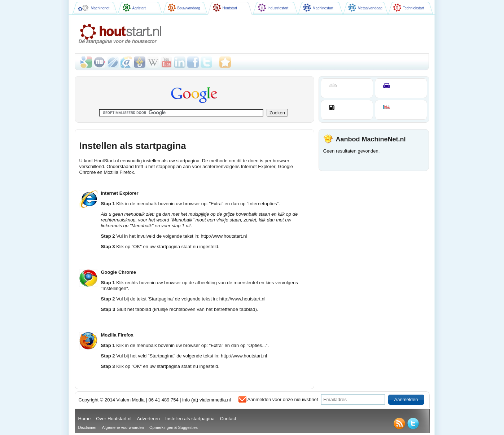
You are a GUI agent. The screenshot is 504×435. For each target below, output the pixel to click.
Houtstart (225, 8)
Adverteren (148, 419)
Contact (228, 419)
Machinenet (94, 8)
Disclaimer (87, 427)
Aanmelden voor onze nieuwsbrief (282, 399)
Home (85, 419)
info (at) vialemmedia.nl (206, 400)
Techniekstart (409, 8)
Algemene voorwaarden (123, 427)
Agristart (134, 8)
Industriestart (273, 8)
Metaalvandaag (365, 8)
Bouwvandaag (184, 8)
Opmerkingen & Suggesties (174, 427)
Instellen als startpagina (190, 419)
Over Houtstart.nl (114, 419)
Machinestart (318, 8)
